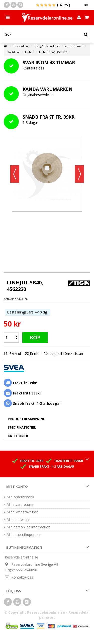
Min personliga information (28, 527)
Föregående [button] (15, 174)
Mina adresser (18, 520)
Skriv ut (15, 353)
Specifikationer (22, 427)
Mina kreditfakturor (22, 512)
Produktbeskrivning (27, 419)
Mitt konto (17, 487)
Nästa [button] (79, 174)
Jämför (35, 353)
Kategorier (18, 436)
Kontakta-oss (22, 577)
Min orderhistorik (20, 497)
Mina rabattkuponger (24, 535)
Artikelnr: (10, 299)
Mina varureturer (20, 505)
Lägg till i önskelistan (66, 353)
